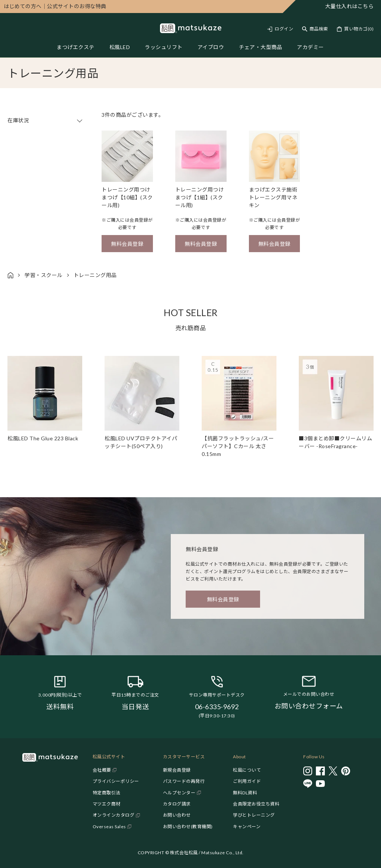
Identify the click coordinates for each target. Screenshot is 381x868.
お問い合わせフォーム (309, 706)
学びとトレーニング (254, 815)
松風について (247, 770)
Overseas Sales (109, 827)
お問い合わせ (177, 815)
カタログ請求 (177, 804)
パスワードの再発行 (184, 781)
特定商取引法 (107, 793)
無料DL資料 (245, 793)
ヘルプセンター (179, 793)
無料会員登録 (127, 244)
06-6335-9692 (217, 707)
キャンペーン (247, 827)
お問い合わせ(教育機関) (188, 827)
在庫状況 (45, 120)
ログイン (284, 29)
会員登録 (139, 220)
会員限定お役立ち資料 (256, 804)
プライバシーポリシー (116, 781)
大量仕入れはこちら (350, 6)
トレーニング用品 (95, 275)
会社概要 (102, 770)
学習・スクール (44, 275)
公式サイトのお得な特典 (55, 6)
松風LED (120, 47)
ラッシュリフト (164, 47)
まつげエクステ (76, 47)
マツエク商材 (107, 804)
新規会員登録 (177, 770)
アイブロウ (211, 47)
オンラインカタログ (114, 815)
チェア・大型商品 (260, 47)
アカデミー (310, 47)
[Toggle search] (315, 29)
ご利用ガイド (247, 781)
